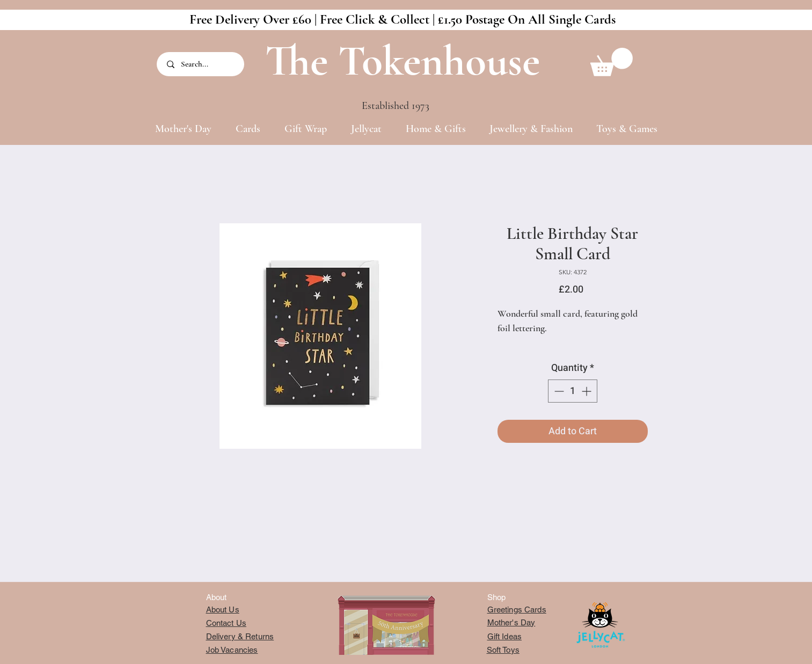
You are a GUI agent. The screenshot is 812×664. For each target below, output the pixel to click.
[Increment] (587, 391)
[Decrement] (558, 391)
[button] (612, 62)
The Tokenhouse (403, 61)
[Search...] (201, 64)
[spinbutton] (573, 391)
